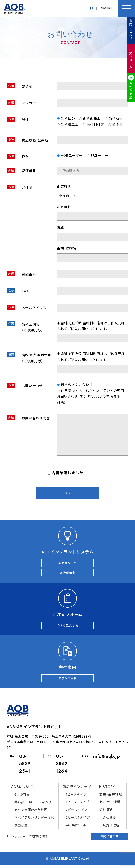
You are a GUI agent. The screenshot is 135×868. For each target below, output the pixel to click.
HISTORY (107, 790)
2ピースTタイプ (78, 820)
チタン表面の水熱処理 (31, 813)
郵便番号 (29, 171)
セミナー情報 (110, 805)
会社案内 (106, 813)
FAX (25, 291)
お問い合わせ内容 (36, 418)
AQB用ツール (76, 828)
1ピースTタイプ (78, 805)
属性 (25, 120)
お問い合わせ (131, 29)
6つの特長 (22, 797)
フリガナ (29, 103)
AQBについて (22, 790)
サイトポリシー (16, 839)
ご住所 (27, 188)
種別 (25, 157)
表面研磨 (21, 828)
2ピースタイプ (77, 813)
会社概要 (109, 820)
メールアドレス (34, 308)
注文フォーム (131, 58)
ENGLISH (105, 8)
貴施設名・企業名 (35, 140)
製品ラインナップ (77, 790)
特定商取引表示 (38, 839)
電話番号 (29, 274)
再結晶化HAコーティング (33, 805)
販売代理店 (111, 828)
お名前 (27, 86)
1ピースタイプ (76, 797)
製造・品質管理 (111, 797)
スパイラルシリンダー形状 (34, 820)
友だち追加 (131, 90)
